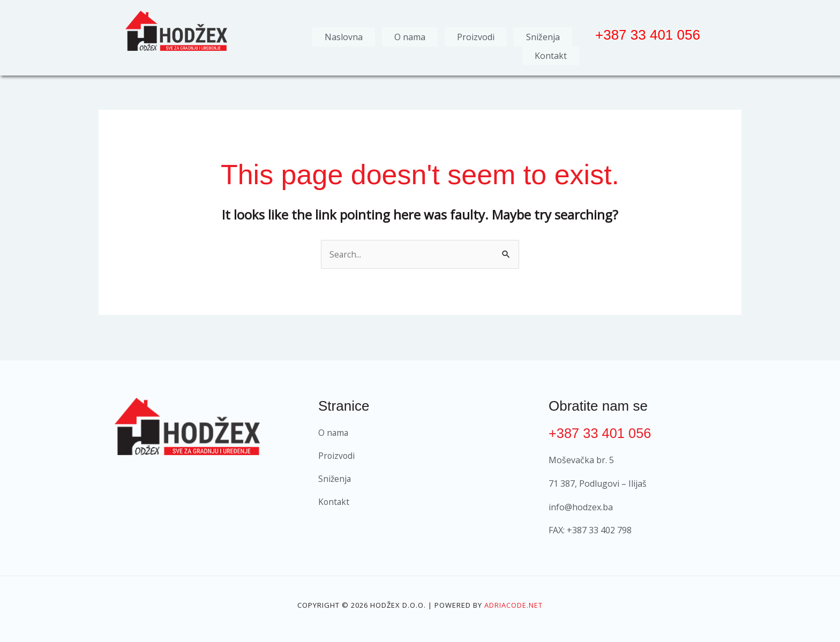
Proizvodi (476, 36)
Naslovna (344, 36)
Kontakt (551, 53)
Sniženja (543, 36)
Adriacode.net (513, 602)
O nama (410, 36)
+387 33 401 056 (601, 429)
